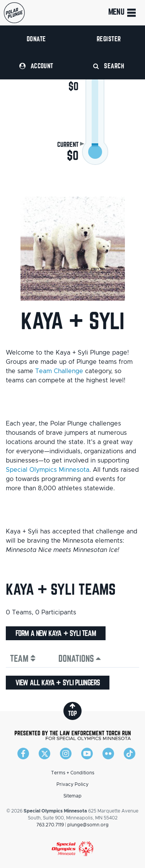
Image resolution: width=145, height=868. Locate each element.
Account (36, 66)
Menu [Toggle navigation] (123, 13)
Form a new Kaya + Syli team (56, 633)
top (72, 710)
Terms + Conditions (73, 773)
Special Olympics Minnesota (48, 470)
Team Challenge (59, 371)
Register (109, 39)
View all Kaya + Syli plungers (58, 683)
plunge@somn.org (88, 825)
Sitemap (72, 796)
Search (109, 66)
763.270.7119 (50, 825)
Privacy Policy (72, 784)
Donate (36, 39)
